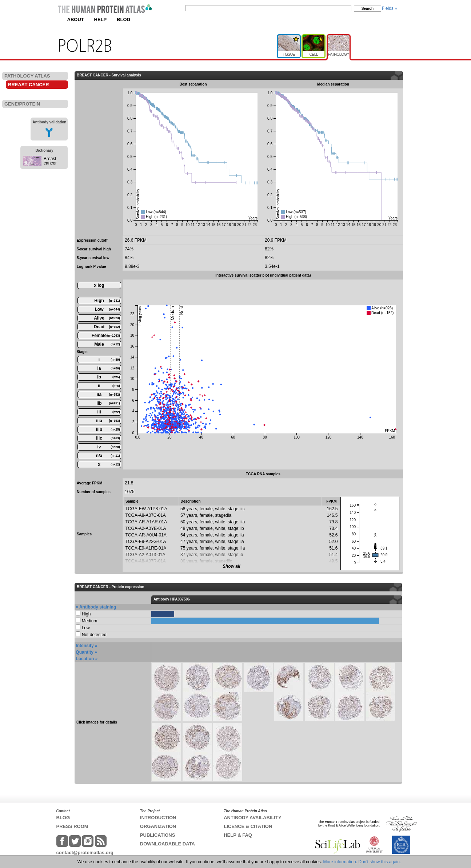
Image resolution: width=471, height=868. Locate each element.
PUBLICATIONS (158, 835)
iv (108, 447)
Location (85, 659)
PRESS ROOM (72, 826)
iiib (108, 429)
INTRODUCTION (158, 818)
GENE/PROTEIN (22, 104)
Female (106, 336)
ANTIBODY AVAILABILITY (252, 818)
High (107, 301)
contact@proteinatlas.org (85, 853)
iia (108, 395)
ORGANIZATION (158, 826)
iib (108, 403)
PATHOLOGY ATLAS (27, 76)
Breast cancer (50, 161)
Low (107, 309)
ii (109, 386)
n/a (108, 456)
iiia (108, 421)
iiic (108, 438)
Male (107, 344)
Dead (107, 327)
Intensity (85, 646)
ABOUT (76, 19)
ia (108, 368)
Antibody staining (98, 607)
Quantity (85, 652)
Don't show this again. (380, 862)
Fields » (390, 8)
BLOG (124, 19)
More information (340, 862)
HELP (101, 19)
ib (108, 377)
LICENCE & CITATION (248, 826)
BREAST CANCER (29, 85)
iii (108, 412)
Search (368, 9)
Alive (107, 318)
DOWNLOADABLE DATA (167, 844)
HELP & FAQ (238, 835)
